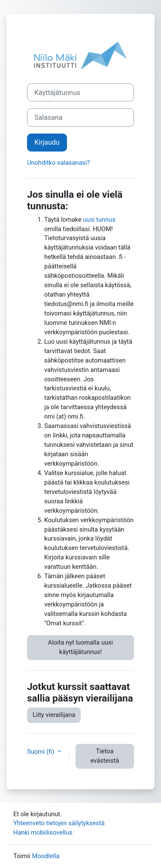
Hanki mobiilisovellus (43, 832)
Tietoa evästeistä (105, 756)
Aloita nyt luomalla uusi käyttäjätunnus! (80, 647)
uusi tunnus (99, 220)
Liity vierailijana (54, 715)
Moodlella (46, 856)
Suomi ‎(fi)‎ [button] (41, 752)
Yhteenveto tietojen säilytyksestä (59, 823)
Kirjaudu (47, 142)
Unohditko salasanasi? (58, 163)
